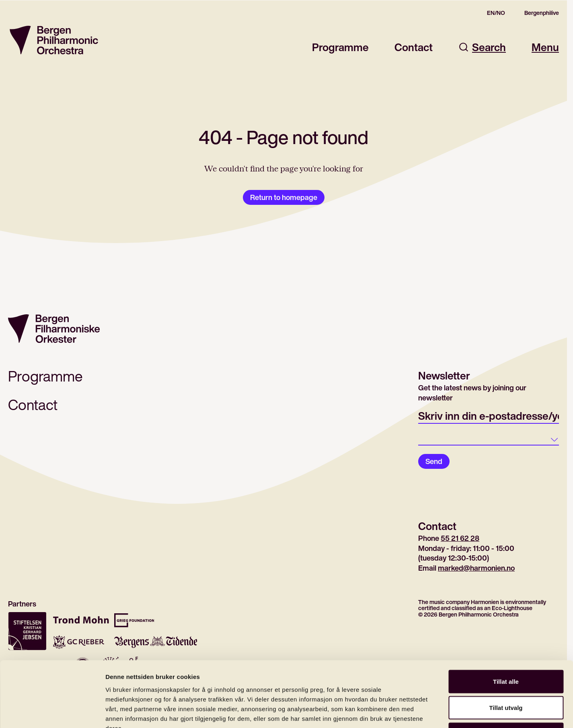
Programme (340, 47)
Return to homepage (284, 197)
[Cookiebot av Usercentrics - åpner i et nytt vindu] (52, 712)
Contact (414, 47)
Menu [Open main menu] (545, 47)
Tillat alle (506, 622)
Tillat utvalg (506, 649)
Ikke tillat (506, 675)
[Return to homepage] (54, 40)
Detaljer (428, 712)
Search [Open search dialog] (482, 47)
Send (434, 461)
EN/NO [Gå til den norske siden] (496, 13)
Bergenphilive (542, 13)
